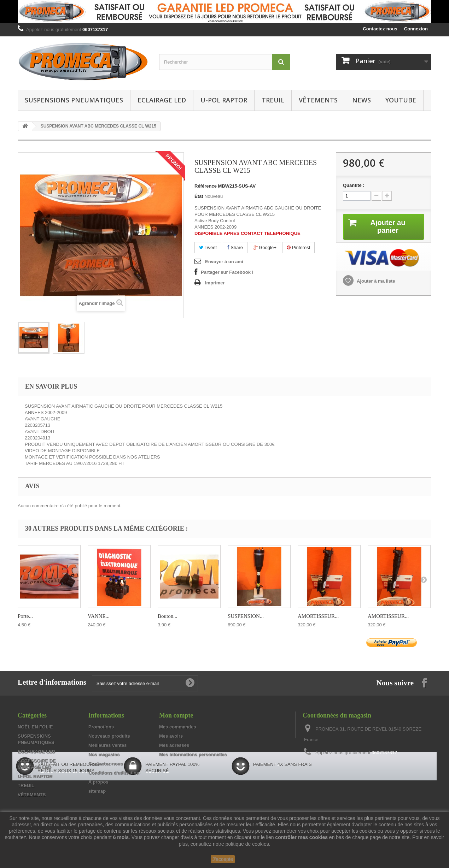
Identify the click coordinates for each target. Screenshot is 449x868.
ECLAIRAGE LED (162, 100)
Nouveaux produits (109, 736)
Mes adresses (174, 745)
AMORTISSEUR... (318, 616)
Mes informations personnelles (193, 754)
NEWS (361, 100)
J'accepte (223, 859)
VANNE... (99, 616)
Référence (206, 186)
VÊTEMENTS (318, 100)
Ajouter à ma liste (375, 281)
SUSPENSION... (246, 616)
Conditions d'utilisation (114, 773)
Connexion (416, 29)
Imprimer (215, 283)
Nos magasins (104, 754)
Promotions (101, 727)
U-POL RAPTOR (224, 100)
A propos (98, 782)
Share (235, 247)
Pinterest (298, 247)
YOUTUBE (401, 100)
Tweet (208, 247)
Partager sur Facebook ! (227, 272)
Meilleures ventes (107, 745)
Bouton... (167, 616)
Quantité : (354, 185)
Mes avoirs (171, 736)
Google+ (265, 247)
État (199, 196)
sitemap (97, 791)
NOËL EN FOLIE (35, 727)
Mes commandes (178, 727)
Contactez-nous (380, 29)
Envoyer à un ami (224, 262)
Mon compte (176, 715)
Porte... (25, 616)
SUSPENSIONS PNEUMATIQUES (74, 100)
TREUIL (273, 100)
